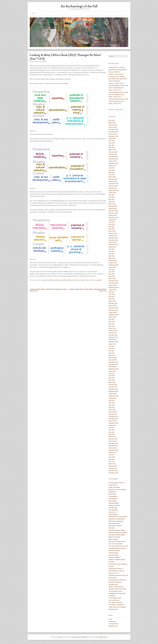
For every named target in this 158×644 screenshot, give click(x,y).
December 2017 (113, 335)
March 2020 (112, 279)
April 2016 (112, 380)
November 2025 (113, 132)
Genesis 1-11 (112, 512)
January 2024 (113, 181)
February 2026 (113, 125)
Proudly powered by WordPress (79, 637)
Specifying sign (113, 584)
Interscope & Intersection (116, 521)
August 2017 (112, 344)
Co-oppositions (113, 496)
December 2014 (113, 416)
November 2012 (113, 473)
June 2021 (112, 251)
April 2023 (112, 202)
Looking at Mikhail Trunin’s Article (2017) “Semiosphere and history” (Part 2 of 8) (118, 95)
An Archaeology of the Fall (79, 6)
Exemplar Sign (113, 508)
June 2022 (112, 224)
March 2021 (112, 258)
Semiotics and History (115, 582)
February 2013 (113, 466)
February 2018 (113, 330)
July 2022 (111, 222)
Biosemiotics (112, 492)
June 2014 (112, 430)
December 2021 (113, 238)
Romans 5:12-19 (113, 573)
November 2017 (113, 337)
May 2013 (111, 459)
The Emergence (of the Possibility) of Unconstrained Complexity (117, 593)
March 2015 (112, 410)
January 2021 (113, 260)
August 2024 (112, 166)
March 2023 (112, 204)
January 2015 (113, 414)
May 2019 (111, 297)
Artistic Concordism (114, 487)
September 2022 (113, 218)
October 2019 (113, 285)
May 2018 (111, 324)
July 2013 (111, 455)
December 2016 (113, 362)
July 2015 (111, 400)
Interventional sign (114, 523)
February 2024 (113, 179)
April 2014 (112, 434)
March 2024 (112, 177)
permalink (99, 280)
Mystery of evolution (114, 537)
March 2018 (112, 328)
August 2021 (112, 247)
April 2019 (112, 299)
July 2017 (111, 346)
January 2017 (113, 360)
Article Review (113, 485)
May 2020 (111, 274)
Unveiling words (113, 609)
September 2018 (113, 315)
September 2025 (113, 136)
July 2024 (111, 168)
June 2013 (112, 457)
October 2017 (113, 340)
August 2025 (112, 138)
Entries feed (112, 621)
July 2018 (111, 319)
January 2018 (113, 333)
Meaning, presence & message (118, 532)
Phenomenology (113, 553)
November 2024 (113, 159)
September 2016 (113, 369)
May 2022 (111, 227)
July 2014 (111, 428)
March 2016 (112, 382)
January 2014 (113, 441)
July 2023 (111, 195)
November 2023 (113, 186)
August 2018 (112, 317)
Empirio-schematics (114, 505)
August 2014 (112, 425)
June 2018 (112, 321)
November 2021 (113, 240)
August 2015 (112, 398)
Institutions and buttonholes (49, 280)
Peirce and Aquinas (114, 551)
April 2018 (112, 326)
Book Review (112, 494)
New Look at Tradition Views (81, 280)
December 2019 (113, 281)
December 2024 (113, 157)
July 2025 (111, 141)
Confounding (112, 501)
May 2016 (111, 378)
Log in (110, 619)
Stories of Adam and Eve (116, 587)
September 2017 (113, 342)
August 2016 (112, 371)
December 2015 (113, 389)
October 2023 (113, 188)
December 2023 (113, 184)
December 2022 (113, 211)
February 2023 (113, 206)
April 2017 (112, 353)
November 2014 (113, 419)
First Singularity (113, 510)
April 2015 (112, 407)
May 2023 (111, 199)
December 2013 (113, 443)
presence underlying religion (117, 560)
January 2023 (113, 208)
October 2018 (113, 312)
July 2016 (111, 373)
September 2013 (113, 450)
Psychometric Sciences (115, 569)
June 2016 (112, 376)
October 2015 (113, 394)
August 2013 (112, 452)
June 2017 (112, 349)
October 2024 (113, 161)
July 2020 (111, 269)
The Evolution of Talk (115, 598)
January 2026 (113, 127)
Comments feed (113, 624)
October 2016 (113, 367)
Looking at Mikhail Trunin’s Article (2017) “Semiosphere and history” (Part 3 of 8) (118, 101)
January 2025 (113, 154)
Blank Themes (104, 637)
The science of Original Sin (116, 605)
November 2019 (113, 283)
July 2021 (111, 249)
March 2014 (112, 437)
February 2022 (113, 233)
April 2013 (112, 461)
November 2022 (113, 213)
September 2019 (113, 288)
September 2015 (113, 396)
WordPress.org (113, 626)
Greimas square (113, 514)
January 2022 (113, 236)
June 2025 (112, 143)
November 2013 (113, 446)
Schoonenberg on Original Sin (117, 580)
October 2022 (113, 215)
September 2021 (113, 245)
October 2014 (113, 421)
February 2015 (113, 412)
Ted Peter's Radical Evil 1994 (117, 589)
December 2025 (113, 129)
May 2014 (111, 432)
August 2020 (112, 267)
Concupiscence (113, 499)
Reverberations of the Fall (116, 571)
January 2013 (113, 468)
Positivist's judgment (115, 557)
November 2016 (113, 364)
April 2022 (112, 229)
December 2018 (113, 308)
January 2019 (113, 306)
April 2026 (112, 120)
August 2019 (112, 290)
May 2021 (111, 254)
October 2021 (113, 242)
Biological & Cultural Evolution (117, 490)
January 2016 (113, 387)
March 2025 (112, 150)
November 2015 (113, 391)
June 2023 (112, 197)
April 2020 (112, 276)
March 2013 (112, 464)
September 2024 (113, 163)
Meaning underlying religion (117, 530)
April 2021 (112, 256)
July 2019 (111, 292)
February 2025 (113, 152)
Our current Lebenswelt (115, 544)
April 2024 (112, 175)
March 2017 (112, 355)
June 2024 (112, 170)
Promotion (112, 562)
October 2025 (113, 134)
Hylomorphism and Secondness (118, 517)
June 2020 (112, 272)
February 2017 (113, 358)
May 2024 (111, 172)
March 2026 (112, 123)
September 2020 (113, 265)
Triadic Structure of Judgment (117, 607)
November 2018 (113, 310)
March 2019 (112, 301)
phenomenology (113, 555)
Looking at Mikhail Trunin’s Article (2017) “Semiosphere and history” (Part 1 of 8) (118, 88)
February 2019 (113, 303)
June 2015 (112, 403)
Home (33, 13)
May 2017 (111, 351)
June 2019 (112, 294)
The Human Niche (114, 600)
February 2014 (113, 439)
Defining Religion (114, 503)
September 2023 (113, 190)
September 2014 (113, 423)
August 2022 (112, 220)
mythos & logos (113, 539)
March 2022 (112, 231)
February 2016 (113, 385)
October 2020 (113, 263)
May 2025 (111, 145)
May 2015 (111, 405)
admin (45, 62)
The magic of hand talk (115, 602)
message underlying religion (117, 535)
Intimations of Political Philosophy (65, 280)
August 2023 (112, 193)
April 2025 (112, 147)
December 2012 (113, 471)
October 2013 (113, 448)
